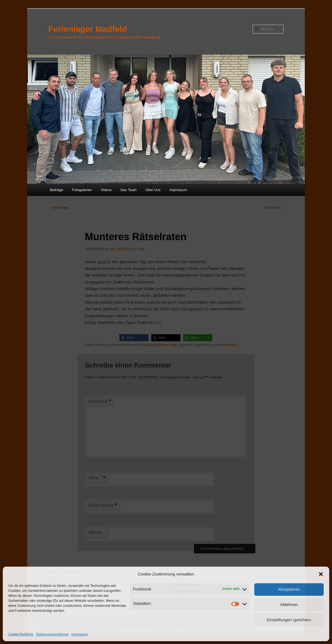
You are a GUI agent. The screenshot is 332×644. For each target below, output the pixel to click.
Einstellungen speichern (289, 620)
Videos (106, 190)
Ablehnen (289, 604)
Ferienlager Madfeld (88, 29)
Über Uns (153, 190)
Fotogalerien (82, 190)
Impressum (80, 634)
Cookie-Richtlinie (21, 634)
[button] (321, 574)
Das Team (129, 190)
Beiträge (56, 190)
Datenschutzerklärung (52, 634)
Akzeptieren (289, 589)
